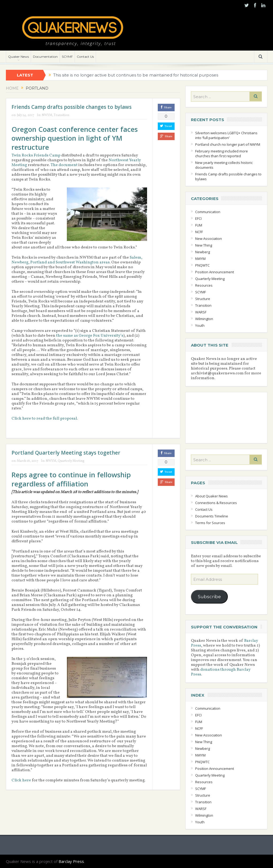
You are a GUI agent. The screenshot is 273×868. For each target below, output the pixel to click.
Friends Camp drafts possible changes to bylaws (72, 107)
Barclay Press (71, 861)
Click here (21, 780)
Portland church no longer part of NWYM (228, 144)
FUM (199, 225)
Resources (204, 285)
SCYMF (67, 57)
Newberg (203, 252)
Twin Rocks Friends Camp (36, 155)
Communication (208, 212)
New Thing (204, 245)
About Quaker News (212, 496)
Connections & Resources (216, 503)
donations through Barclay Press (221, 672)
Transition (61, 115)
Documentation (45, 57)
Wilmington (204, 319)
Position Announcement (215, 272)
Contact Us (85, 57)
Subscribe (209, 597)
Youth (200, 325)
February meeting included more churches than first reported (222, 153)
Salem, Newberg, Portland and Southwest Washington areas (77, 260)
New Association (209, 239)
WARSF (201, 312)
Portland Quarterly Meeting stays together (66, 453)
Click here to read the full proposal (44, 419)
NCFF (199, 232)
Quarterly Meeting (71, 461)
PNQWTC (202, 265)
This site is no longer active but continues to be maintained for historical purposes (136, 75)
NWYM (47, 115)
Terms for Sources (210, 523)
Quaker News (18, 57)
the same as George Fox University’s (90, 336)
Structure (203, 299)
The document (64, 165)
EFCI (198, 218)
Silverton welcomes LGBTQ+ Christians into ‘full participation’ (226, 135)
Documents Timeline (212, 516)
